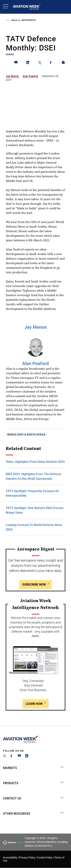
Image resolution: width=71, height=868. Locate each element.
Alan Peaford (30, 76)
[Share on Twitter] (40, 63)
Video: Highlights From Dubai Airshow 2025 (35, 462)
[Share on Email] (16, 63)
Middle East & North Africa (26, 435)
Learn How (34, 704)
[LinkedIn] (27, 756)
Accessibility (10, 858)
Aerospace (29, 20)
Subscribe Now (34, 585)
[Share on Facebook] (51, 63)
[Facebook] (12, 756)
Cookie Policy (45, 858)
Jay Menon (12, 76)
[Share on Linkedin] (28, 63)
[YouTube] (19, 756)
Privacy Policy (27, 858)
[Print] (63, 63)
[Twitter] (5, 756)
